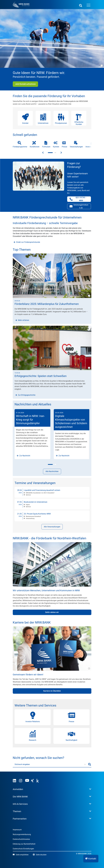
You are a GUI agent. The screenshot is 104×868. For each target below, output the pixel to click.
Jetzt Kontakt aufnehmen (25, 84)
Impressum (17, 830)
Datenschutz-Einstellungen (23, 849)
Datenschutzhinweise (21, 839)
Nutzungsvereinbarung (22, 834)
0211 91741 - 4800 (80, 199)
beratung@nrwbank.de (79, 206)
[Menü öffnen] (89, 5)
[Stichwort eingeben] (50, 764)
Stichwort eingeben (22, 764)
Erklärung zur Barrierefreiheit (24, 844)
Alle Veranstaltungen (52, 527)
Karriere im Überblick (52, 691)
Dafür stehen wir (52, 612)
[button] (91, 859)
